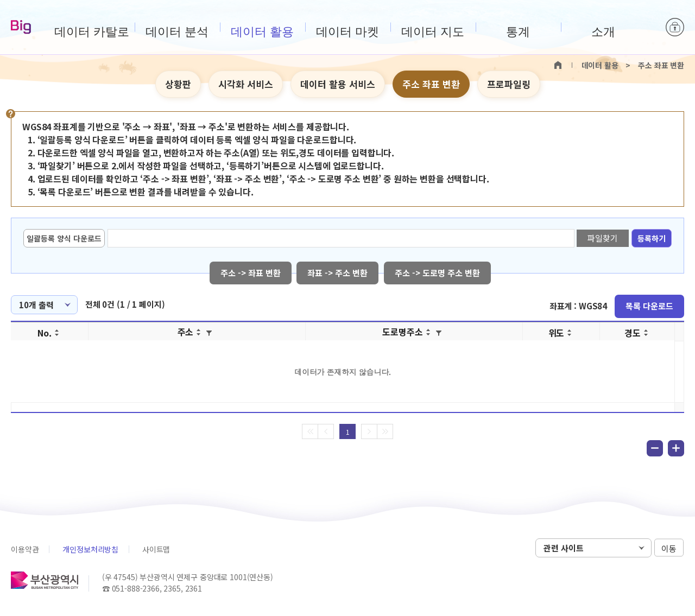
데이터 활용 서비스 (338, 84)
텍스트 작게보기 (674, 85)
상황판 (178, 84)
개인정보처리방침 (90, 549)
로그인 (675, 27)
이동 (669, 548)
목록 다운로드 (649, 306)
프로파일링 (509, 84)
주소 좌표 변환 (431, 84)
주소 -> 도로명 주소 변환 (438, 273)
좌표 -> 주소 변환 (338, 273)
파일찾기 (602, 238)
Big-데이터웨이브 (21, 28)
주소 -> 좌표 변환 (251, 273)
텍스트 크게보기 (658, 85)
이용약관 (25, 549)
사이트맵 (156, 549)
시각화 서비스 (246, 84)
